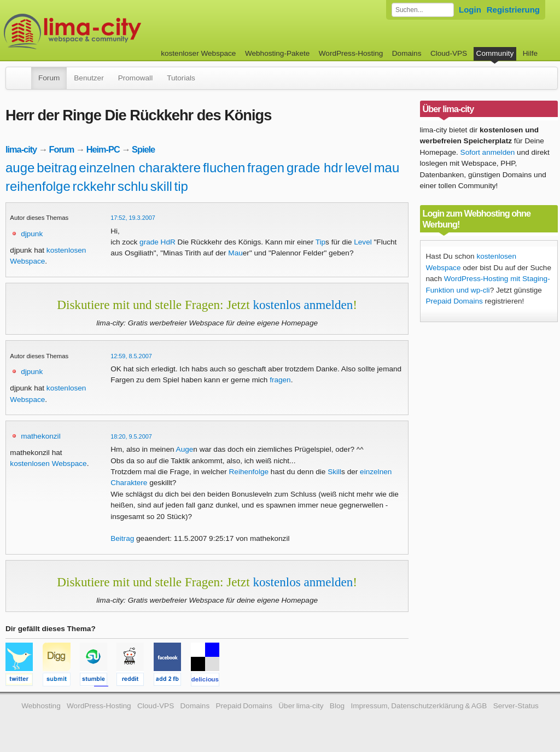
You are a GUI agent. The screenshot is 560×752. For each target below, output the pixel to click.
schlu (133, 186)
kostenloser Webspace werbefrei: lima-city (113, 31)
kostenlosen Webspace (48, 464)
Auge (185, 449)
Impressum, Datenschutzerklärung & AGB (419, 706)
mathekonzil (41, 436)
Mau (235, 253)
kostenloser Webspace (198, 53)
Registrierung (513, 10)
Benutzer (89, 78)
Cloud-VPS (449, 53)
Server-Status (516, 706)
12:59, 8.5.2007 (131, 356)
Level (363, 242)
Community (495, 53)
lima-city (21, 149)
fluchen (224, 168)
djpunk (32, 234)
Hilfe (530, 53)
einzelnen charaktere (140, 168)
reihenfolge (38, 186)
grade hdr (315, 168)
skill (161, 186)
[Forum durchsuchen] (423, 10)
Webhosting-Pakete (277, 53)
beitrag (57, 168)
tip (181, 186)
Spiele (143, 149)
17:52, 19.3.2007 (133, 218)
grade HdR (157, 242)
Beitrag (122, 538)
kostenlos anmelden (303, 305)
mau (387, 168)
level (358, 168)
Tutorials (181, 78)
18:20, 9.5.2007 (131, 436)
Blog (337, 706)
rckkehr (94, 186)
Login (470, 10)
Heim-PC (103, 149)
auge (20, 168)
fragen (266, 168)
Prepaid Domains (454, 301)
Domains (407, 53)
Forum (49, 78)
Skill (334, 472)
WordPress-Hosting (351, 53)
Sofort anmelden (488, 152)
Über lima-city (301, 706)
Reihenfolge (249, 472)
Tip (320, 242)
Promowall (135, 78)
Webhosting (41, 706)
